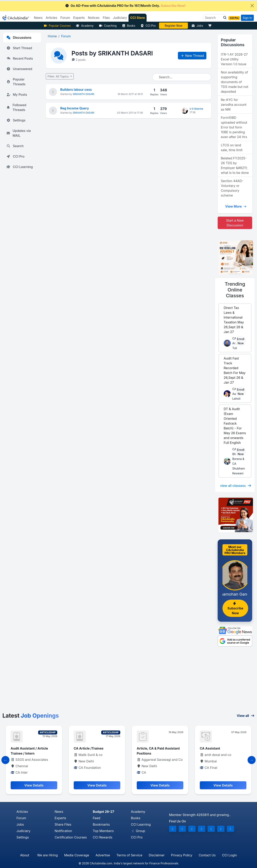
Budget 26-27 (104, 812)
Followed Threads (16, 107)
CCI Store (138, 18)
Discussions (19, 38)
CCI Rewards (102, 837)
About (25, 855)
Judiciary (23, 831)
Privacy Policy (182, 855)
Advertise (103, 855)
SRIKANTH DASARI (84, 94)
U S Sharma (196, 109)
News (59, 812)
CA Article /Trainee (89, 748)
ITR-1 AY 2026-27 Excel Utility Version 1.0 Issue (234, 59)
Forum (21, 818)
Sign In (247, 18)
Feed (96, 818)
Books (129, 26)
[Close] (252, 6)
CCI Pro (148, 26)
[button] (224, 18)
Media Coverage (77, 855)
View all (246, 716)
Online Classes (235, 290)
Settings (16, 120)
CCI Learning (20, 167)
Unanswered (19, 69)
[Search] (213, 18)
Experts (60, 818)
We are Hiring (47, 855)
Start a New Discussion (235, 223)
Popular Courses (57, 26)
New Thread (192, 56)
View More (236, 206)
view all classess (236, 486)
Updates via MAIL (19, 133)
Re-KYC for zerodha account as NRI (234, 105)
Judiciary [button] (120, 18)
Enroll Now (241, 341)
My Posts (17, 95)
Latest (31, 716)
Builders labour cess (76, 90)
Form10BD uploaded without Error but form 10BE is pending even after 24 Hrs (234, 127)
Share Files (63, 824)
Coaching (108, 26)
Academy (85, 26)
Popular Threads (16, 82)
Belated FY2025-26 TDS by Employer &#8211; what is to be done (235, 165)
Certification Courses (71, 837)
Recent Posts (20, 58)
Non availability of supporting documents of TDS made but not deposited (235, 82)
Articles (22, 812)
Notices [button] (94, 18)
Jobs (197, 26)
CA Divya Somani (174, 26)
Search (15, 146)
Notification (63, 831)
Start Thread (19, 48)
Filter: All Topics (59, 76)
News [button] (38, 18)
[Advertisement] (128, 682)
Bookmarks (101, 824)
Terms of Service (129, 855)
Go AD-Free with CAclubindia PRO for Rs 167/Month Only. (125, 6)
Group (138, 831)
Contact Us (207, 855)
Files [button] (106, 18)
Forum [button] (65, 18)
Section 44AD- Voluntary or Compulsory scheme (232, 188)
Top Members (103, 831)
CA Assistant (210, 748)
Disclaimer (157, 855)
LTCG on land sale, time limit (232, 148)
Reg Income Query (75, 108)
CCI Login (229, 855)
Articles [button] (52, 18)
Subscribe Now (235, 608)
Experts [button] (79, 18)
